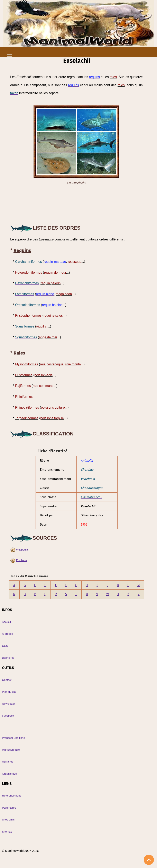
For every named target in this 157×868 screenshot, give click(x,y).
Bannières (8, 658)
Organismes (9, 774)
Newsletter (8, 704)
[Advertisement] (76, 205)
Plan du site (9, 692)
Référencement (11, 796)
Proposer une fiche (13, 738)
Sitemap (7, 832)
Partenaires (9, 808)
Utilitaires (8, 762)
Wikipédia (22, 550)
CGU (5, 646)
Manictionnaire (11, 750)
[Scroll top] (149, 860)
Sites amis (8, 820)
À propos (7, 634)
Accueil (6, 622)
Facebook (8, 716)
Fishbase (22, 560)
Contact (7, 680)
